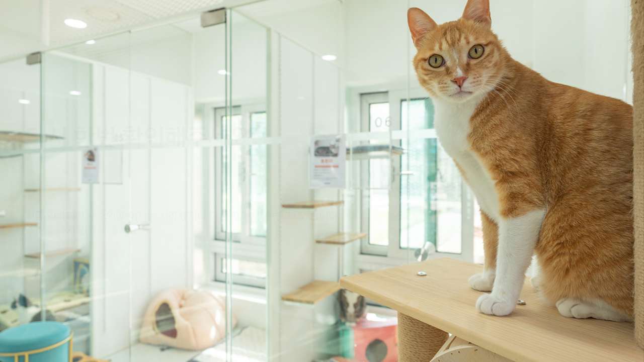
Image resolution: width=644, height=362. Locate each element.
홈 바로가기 (55, 255)
